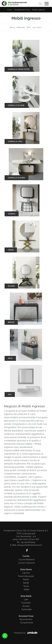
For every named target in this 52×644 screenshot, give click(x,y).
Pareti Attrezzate (26, 576)
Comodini (26, 603)
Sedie (27, 589)
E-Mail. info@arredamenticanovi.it (26, 545)
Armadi (26, 606)
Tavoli (26, 586)
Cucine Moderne (27, 560)
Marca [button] (12, 27)
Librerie (26, 573)
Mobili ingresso (39, 10)
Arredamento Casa (22, 10)
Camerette (27, 609)
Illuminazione (26, 619)
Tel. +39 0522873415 (26, 542)
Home (10, 10)
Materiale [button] (21, 27)
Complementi (27, 623)
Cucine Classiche (27, 563)
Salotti (26, 583)
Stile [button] (29, 27)
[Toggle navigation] (47, 3)
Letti (26, 599)
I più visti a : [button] (37, 27)
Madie (26, 580)
